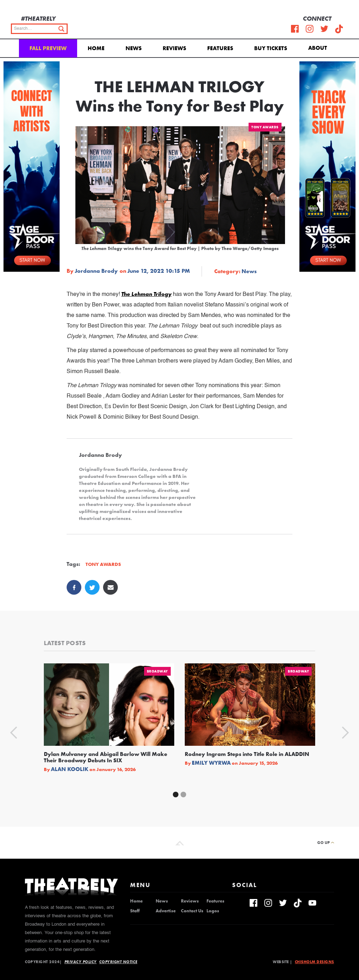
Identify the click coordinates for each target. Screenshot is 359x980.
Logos (213, 911)
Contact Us (192, 911)
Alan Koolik (70, 769)
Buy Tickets (271, 48)
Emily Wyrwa (211, 763)
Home (96, 48)
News (134, 48)
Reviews (174, 48)
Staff (135, 911)
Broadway (157, 671)
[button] (319, 47)
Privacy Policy (81, 962)
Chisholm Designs (314, 962)
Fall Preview (48, 48)
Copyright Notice (118, 962)
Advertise (166, 911)
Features (220, 48)
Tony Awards (265, 127)
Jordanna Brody (96, 271)
